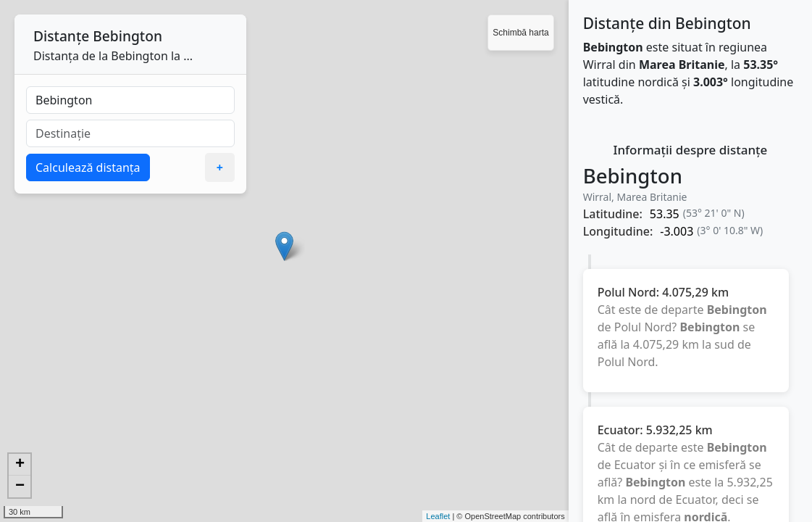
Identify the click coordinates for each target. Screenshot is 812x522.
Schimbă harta (520, 33)
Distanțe (61, 36)
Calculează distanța (88, 167)
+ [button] (20, 465)
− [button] (20, 486)
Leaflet (438, 516)
